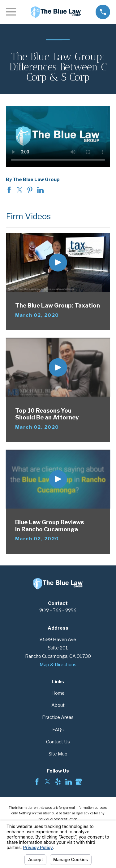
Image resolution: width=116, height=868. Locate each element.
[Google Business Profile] (79, 782)
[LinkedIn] (69, 782)
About (58, 705)
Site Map (58, 754)
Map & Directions (58, 665)
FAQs (58, 730)
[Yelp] (58, 782)
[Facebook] (37, 782)
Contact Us (58, 742)
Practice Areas (58, 717)
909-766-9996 (58, 610)
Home (58, 693)
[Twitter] (47, 782)
